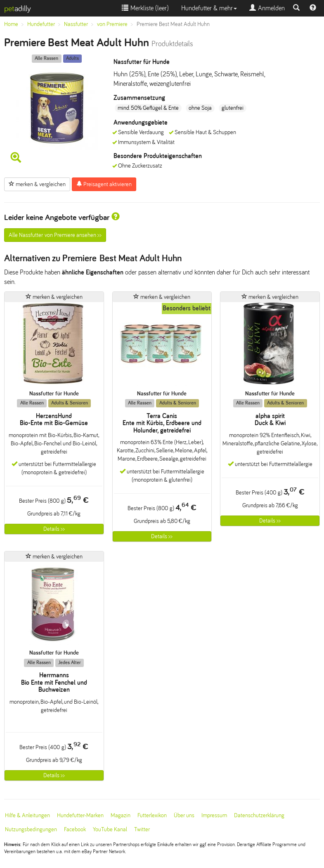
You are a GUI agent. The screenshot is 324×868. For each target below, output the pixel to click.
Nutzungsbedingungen (31, 829)
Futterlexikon (152, 815)
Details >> (54, 529)
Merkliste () (145, 8)
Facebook (75, 829)
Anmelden (267, 8)
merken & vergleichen (37, 184)
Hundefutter (41, 24)
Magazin (121, 815)
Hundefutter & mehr (209, 8)
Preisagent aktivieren (104, 184)
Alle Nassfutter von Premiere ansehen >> (55, 235)
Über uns (184, 815)
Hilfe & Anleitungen (27, 815)
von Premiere (112, 24)
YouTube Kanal (110, 829)
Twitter (142, 829)
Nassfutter (76, 24)
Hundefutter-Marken (80, 815)
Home (11, 24)
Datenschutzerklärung (259, 815)
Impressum (214, 815)
